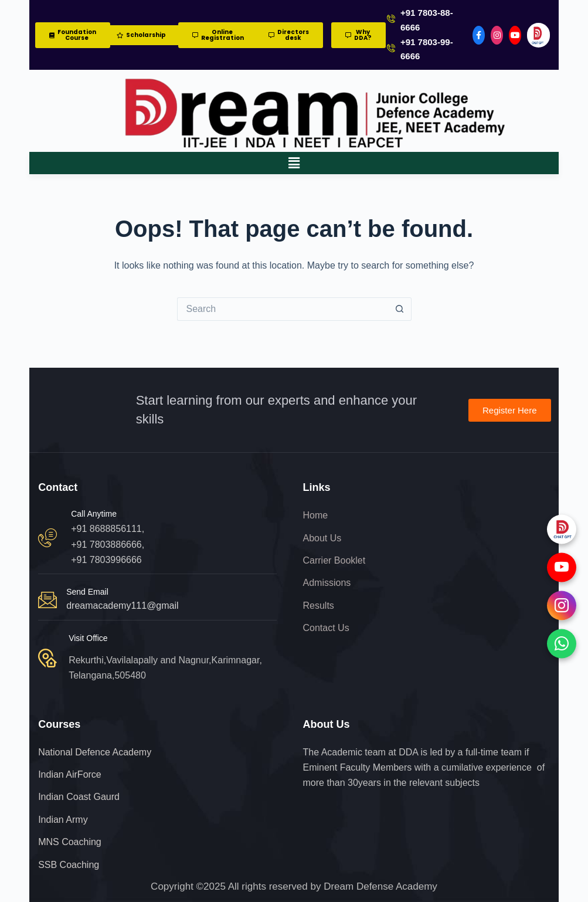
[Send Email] (47, 600)
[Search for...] (283, 309)
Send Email (87, 592)
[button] (294, 163)
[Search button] (400, 309)
